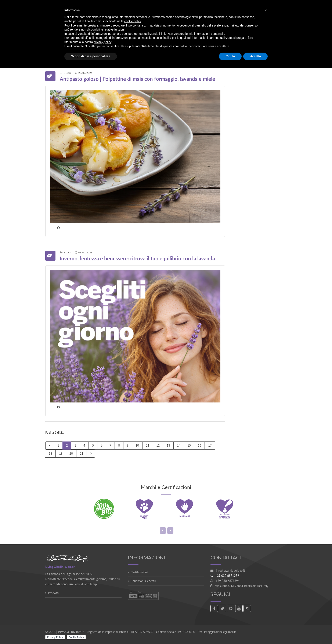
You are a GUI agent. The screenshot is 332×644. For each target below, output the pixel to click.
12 (158, 445)
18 (50, 453)
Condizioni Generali (143, 581)
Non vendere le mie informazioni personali (195, 34)
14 (179, 445)
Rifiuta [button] (230, 56)
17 (210, 445)
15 (189, 445)
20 (71, 453)
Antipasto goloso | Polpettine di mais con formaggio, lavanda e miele (137, 79)
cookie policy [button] (133, 21)
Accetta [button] (255, 56)
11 (148, 445)
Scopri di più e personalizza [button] (91, 56)
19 (61, 453)
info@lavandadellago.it (230, 571)
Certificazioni (139, 572)
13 (168, 445)
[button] (266, 10)
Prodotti (53, 593)
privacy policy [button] (103, 42)
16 (199, 445)
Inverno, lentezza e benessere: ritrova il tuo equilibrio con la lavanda (137, 258)
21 (82, 453)
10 (137, 445)
